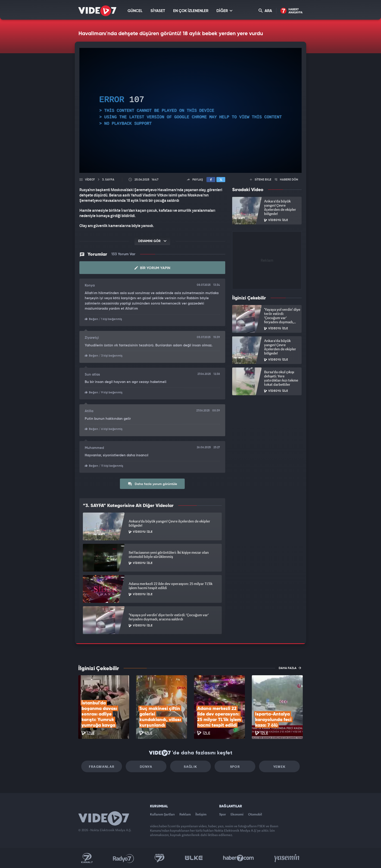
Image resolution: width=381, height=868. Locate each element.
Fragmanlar (102, 767)
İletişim (201, 814)
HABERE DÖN (286, 180)
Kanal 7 (87, 858)
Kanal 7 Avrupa (159, 858)
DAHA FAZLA (290, 668)
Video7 (90, 180)
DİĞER (224, 11)
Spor (235, 767)
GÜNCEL (135, 11)
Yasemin (287, 858)
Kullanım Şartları (162, 814)
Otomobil (255, 814)
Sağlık (190, 767)
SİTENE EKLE (261, 180)
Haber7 (239, 858)
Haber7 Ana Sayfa (292, 11)
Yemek (280, 767)
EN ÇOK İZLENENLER (191, 11)
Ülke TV (194, 858)
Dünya (146, 767)
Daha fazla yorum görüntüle (152, 484)
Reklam (185, 814)
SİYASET (158, 11)
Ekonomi (237, 814)
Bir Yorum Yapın (152, 268)
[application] (190, 110)
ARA (265, 11)
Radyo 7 (123, 858)
